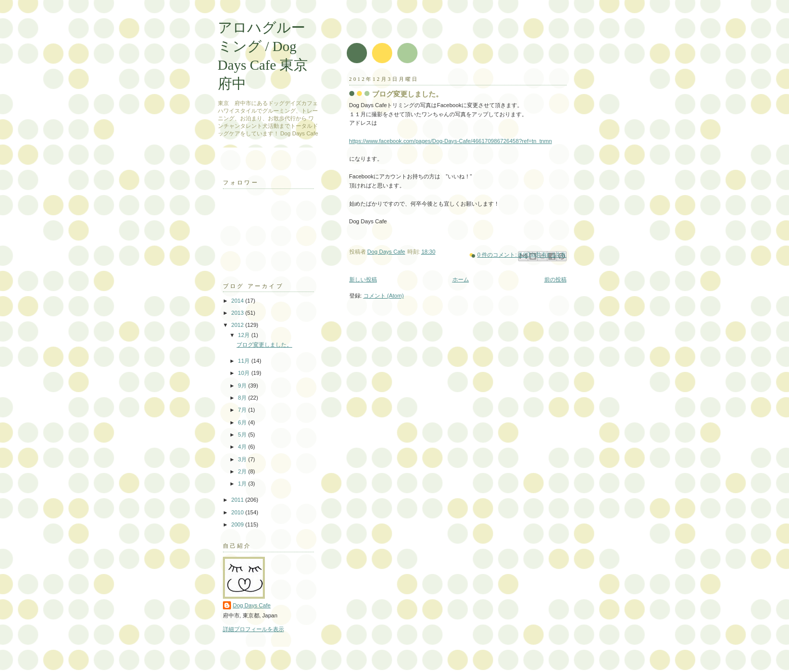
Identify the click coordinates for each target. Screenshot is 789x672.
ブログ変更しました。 (407, 94)
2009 (239, 524)
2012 (239, 325)
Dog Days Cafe (252, 605)
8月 (243, 398)
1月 (243, 484)
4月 (243, 447)
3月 (243, 459)
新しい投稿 (363, 279)
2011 (239, 500)
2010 (239, 512)
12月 (245, 335)
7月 (243, 410)
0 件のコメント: (498, 255)
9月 (243, 386)
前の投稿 (555, 279)
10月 (245, 373)
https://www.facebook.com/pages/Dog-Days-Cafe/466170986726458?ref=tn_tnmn (451, 141)
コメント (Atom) (384, 296)
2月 (243, 471)
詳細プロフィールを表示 (253, 629)
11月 (245, 361)
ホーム (461, 279)
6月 (243, 422)
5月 (243, 435)
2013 (239, 313)
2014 (239, 301)
